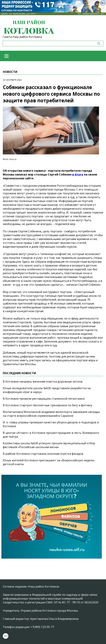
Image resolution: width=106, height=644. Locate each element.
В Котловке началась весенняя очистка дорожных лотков (43, 382)
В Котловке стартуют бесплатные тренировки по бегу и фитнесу (47, 405)
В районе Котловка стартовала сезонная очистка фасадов (43, 454)
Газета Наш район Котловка (22, 37)
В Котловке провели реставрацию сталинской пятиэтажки (44, 399)
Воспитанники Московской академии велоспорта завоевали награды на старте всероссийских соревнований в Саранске (51, 414)
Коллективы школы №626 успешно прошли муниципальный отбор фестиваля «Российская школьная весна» (49, 445)
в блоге (78, 174)
